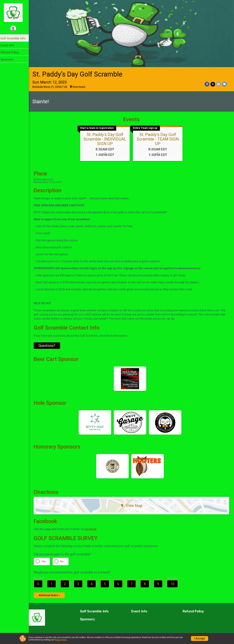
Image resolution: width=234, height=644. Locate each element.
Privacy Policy (60, 640)
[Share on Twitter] (213, 84)
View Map (133, 505)
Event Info (9, 45)
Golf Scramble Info (15, 38)
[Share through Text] (224, 84)
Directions (81, 86)
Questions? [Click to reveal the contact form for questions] (49, 345)
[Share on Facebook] (207, 84)
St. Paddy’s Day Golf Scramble (79, 74)
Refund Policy (12, 52)
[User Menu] (16, 29)
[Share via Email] (219, 84)
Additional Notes (50, 595)
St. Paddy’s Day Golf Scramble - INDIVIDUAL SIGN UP (106, 138)
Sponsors (9, 59)
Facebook (93, 528)
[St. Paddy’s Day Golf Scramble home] (16, 12)
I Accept (200, 638)
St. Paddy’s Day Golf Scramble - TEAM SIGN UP (159, 138)
